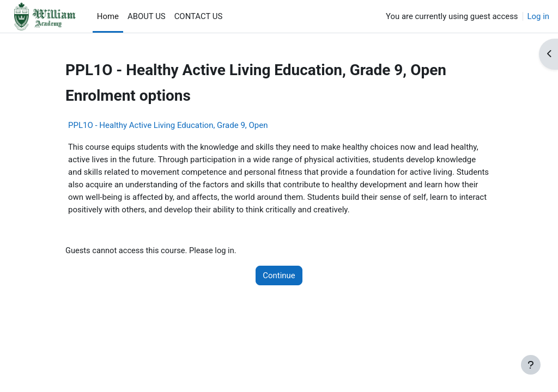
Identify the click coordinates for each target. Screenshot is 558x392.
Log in (538, 16)
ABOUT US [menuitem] (147, 16)
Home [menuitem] (108, 16)
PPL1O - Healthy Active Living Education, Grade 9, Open (168, 125)
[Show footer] (531, 365)
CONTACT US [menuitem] (199, 16)
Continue (279, 274)
